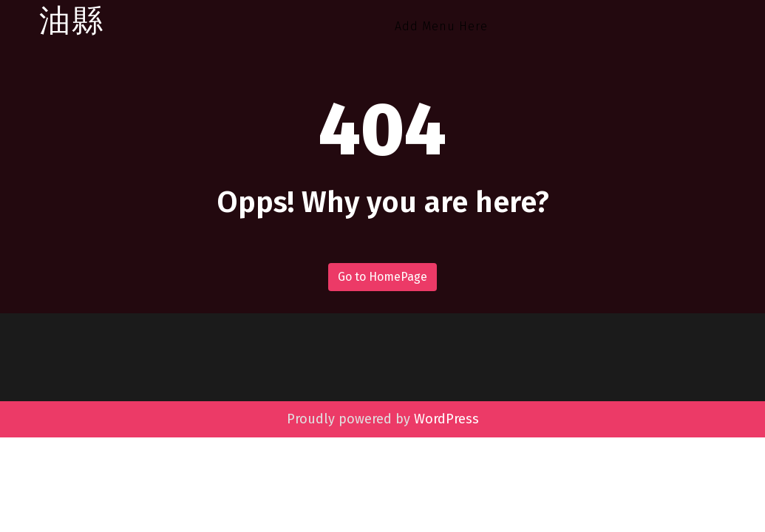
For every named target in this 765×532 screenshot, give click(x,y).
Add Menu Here (441, 26)
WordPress (446, 419)
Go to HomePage (382, 277)
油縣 (72, 21)
